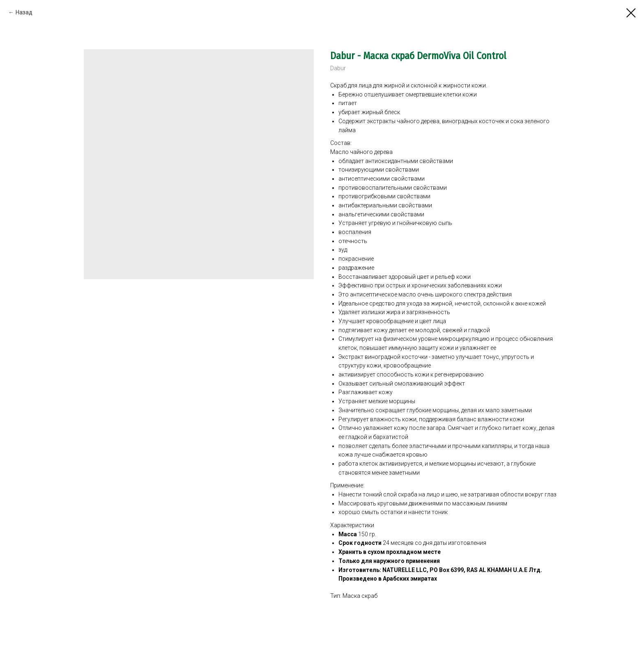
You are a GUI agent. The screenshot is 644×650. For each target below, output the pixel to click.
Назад (24, 12)
